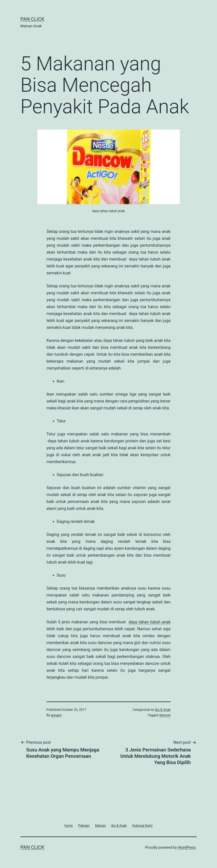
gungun (56, 715)
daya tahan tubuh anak (149, 622)
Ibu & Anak (163, 710)
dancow (165, 715)
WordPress (187, 847)
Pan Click (32, 19)
